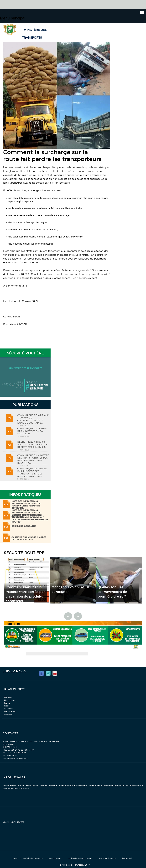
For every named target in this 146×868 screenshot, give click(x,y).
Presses (7, 706)
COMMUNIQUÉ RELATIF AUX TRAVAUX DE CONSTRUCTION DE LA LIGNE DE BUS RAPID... (33, 419)
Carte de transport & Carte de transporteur (29, 539)
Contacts (8, 714)
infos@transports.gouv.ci (19, 759)
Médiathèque (10, 712)
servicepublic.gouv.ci (107, 858)
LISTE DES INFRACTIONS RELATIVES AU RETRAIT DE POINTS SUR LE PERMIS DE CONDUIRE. (26, 505)
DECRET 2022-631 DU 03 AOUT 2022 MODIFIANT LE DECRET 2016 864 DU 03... (32, 444)
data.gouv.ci (127, 858)
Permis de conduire (24, 526)
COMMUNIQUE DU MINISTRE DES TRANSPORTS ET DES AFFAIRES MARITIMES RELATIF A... (33, 459)
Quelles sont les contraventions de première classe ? (112, 592)
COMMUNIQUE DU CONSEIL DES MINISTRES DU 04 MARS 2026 (32, 431)
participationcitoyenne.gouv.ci (81, 858)
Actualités (8, 709)
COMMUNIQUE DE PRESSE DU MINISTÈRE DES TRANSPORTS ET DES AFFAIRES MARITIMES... (32, 472)
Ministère (8, 697)
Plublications (10, 700)
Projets (7, 703)
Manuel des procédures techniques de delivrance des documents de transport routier (30, 519)
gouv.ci (15, 858)
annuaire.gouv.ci (55, 858)
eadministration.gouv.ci (33, 858)
